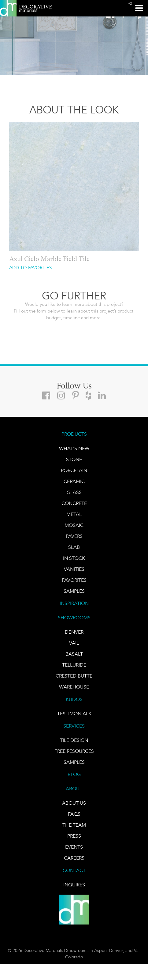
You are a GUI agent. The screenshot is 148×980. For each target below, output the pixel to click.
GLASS (74, 492)
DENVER (74, 632)
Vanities (74, 569)
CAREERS (74, 858)
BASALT (74, 654)
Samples (74, 591)
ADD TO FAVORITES (30, 268)
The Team (74, 825)
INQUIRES (74, 885)
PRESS (74, 836)
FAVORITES (74, 580)
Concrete (74, 503)
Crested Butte (74, 676)
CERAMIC (74, 481)
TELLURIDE (74, 665)
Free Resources (74, 751)
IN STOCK (74, 558)
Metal (74, 514)
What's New (74, 448)
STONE (74, 459)
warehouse (74, 687)
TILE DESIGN (74, 740)
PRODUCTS (74, 434)
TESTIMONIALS (74, 714)
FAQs (74, 814)
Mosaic (74, 525)
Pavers (74, 536)
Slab (74, 547)
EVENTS (74, 847)
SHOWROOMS (74, 618)
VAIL (74, 643)
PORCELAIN (74, 470)
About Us (74, 803)
